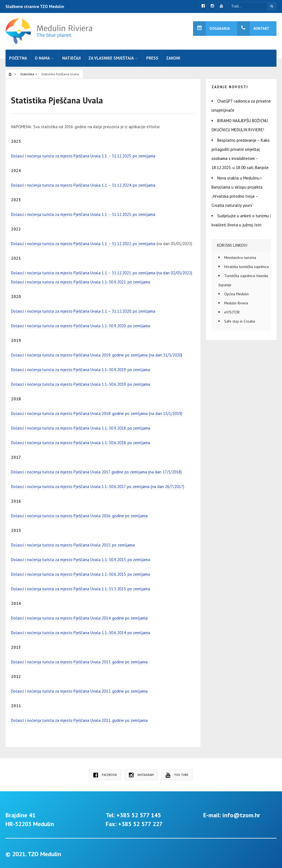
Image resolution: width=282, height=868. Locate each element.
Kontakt (253, 29)
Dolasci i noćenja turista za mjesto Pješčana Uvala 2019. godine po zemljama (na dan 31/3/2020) (97, 354)
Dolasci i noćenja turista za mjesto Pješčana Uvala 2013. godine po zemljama (79, 661)
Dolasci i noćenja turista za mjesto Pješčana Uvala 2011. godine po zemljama (79, 719)
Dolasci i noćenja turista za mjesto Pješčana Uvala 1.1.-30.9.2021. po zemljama (81, 281)
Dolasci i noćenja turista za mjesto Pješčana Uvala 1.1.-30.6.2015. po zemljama (81, 573)
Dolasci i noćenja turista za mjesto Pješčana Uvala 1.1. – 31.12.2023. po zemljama (83, 213)
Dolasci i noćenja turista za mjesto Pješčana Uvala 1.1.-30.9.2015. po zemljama (81, 558)
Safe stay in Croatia (240, 320)
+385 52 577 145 (139, 814)
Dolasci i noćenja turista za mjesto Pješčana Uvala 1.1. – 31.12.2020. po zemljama (83, 310)
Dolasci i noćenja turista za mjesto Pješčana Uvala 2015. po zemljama (73, 544)
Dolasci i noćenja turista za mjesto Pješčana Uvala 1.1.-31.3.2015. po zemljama (81, 587)
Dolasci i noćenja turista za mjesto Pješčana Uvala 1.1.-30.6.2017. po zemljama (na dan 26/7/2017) (98, 485)
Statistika (27, 73)
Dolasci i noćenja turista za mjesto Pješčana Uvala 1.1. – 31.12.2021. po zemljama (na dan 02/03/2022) (102, 271)
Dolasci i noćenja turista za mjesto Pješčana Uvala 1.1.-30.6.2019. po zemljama (81, 383)
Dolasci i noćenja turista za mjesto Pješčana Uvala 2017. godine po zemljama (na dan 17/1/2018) (96, 471)
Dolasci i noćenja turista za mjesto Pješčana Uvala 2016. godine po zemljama (79, 514)
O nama (42, 57)
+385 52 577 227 (140, 823)
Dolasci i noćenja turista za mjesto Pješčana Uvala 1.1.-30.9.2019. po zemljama (81, 368)
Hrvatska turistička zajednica (246, 265)
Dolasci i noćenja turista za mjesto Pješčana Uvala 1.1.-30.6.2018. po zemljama (81, 441)
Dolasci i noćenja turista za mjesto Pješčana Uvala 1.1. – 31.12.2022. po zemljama (83, 242)
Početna (18, 57)
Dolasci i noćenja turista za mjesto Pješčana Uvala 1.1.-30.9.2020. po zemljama (81, 324)
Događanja (211, 29)
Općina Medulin (236, 293)
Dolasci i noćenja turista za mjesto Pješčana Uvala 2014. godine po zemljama (79, 617)
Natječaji (71, 57)
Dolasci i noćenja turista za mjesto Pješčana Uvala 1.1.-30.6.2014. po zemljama (81, 631)
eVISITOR (232, 311)
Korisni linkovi (232, 244)
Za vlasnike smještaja (111, 57)
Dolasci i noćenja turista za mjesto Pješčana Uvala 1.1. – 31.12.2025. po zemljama (83, 155)
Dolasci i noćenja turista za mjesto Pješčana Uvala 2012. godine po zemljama (79, 690)
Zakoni (173, 57)
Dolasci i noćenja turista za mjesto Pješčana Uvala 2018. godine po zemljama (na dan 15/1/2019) (97, 412)
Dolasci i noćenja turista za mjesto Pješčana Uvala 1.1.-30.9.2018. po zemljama (81, 427)
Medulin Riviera (236, 302)
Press (152, 57)
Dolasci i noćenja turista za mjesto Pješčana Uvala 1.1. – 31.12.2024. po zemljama (83, 184)
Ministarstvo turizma (240, 256)
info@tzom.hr (241, 814)
